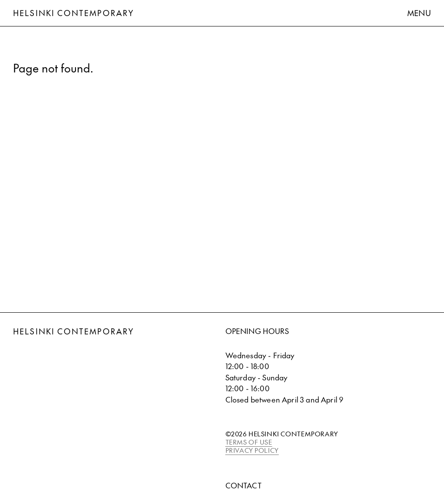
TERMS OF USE (249, 442)
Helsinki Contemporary (73, 13)
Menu (419, 13)
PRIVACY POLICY (252, 450)
